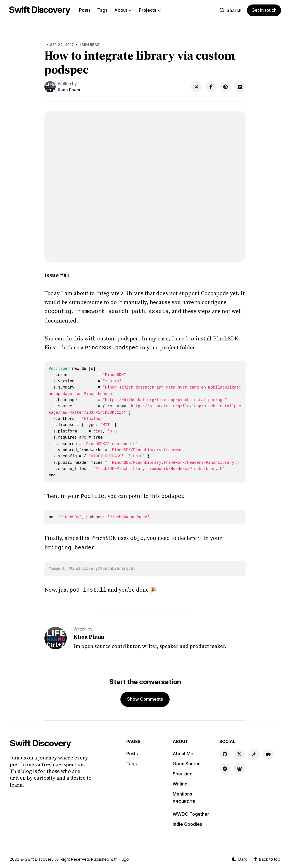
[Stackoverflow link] (254, 751)
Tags (102, 10)
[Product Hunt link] (225, 765)
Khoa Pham (69, 90)
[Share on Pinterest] (225, 87)
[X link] (239, 751)
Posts (85, 10)
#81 (65, 275)
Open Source (187, 760)
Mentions (182, 791)
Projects (150, 10)
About (123, 10)
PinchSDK (226, 338)
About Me (183, 750)
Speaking (183, 770)
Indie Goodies (187, 821)
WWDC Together (191, 811)
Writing (180, 780)
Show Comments (145, 696)
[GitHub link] (225, 751)
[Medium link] (268, 751)
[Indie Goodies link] (239, 765)
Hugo (124, 856)
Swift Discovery (40, 10)
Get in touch (264, 10)
